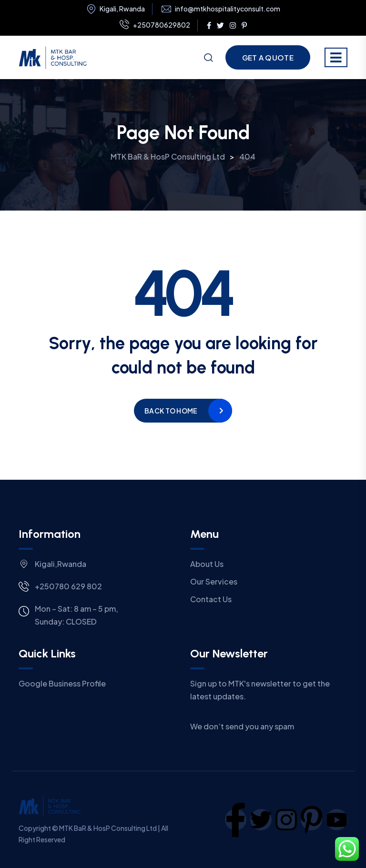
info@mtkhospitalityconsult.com (228, 9)
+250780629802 (155, 25)
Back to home (171, 411)
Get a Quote (268, 57)
